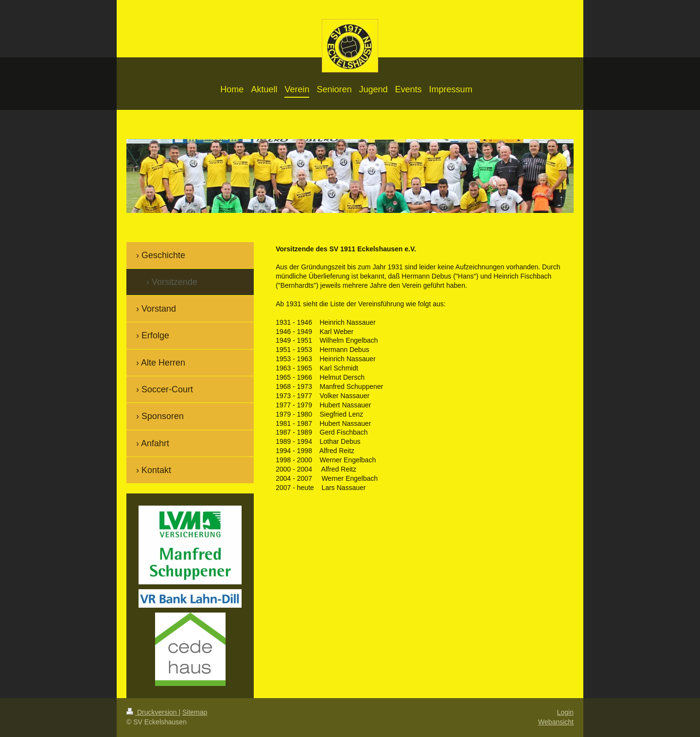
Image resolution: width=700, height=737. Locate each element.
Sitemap (195, 712)
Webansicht (556, 722)
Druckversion (152, 712)
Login (565, 712)
